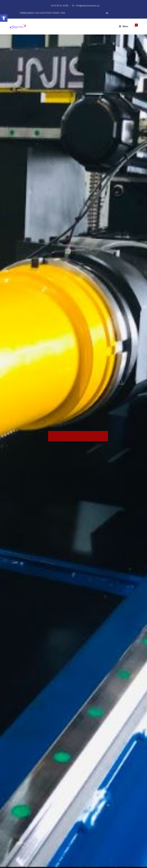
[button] (4, 18)
